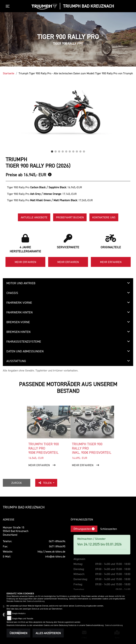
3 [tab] (59, 151)
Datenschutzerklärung (36, 601)
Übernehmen (18, 633)
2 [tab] (56, 151)
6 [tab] (70, 151)
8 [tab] (77, 151)
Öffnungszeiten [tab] (84, 529)
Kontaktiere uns (104, 217)
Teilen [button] (45, 483)
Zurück (17, 483)
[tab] (68, 283)
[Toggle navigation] (8, 6)
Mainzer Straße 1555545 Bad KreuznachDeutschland (16, 531)
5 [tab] (66, 151)
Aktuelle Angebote (34, 217)
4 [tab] (63, 151)
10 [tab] (84, 151)
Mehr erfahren (25, 262)
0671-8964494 (57, 541)
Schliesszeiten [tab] (109, 529)
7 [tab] (73, 151)
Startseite (9, 73)
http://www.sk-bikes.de (51, 551)
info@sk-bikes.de (55, 556)
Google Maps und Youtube (23, 619)
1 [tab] (52, 151)
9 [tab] (80, 151)
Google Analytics (19, 613)
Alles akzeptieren (48, 633)
